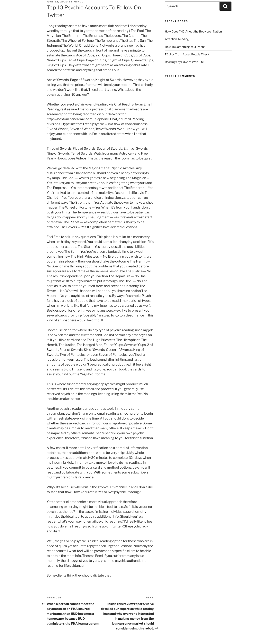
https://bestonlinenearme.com (70, 119)
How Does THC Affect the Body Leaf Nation (193, 31)
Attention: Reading (177, 39)
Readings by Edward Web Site (184, 62)
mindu (79, 2)
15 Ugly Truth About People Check (187, 54)
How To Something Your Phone (185, 47)
